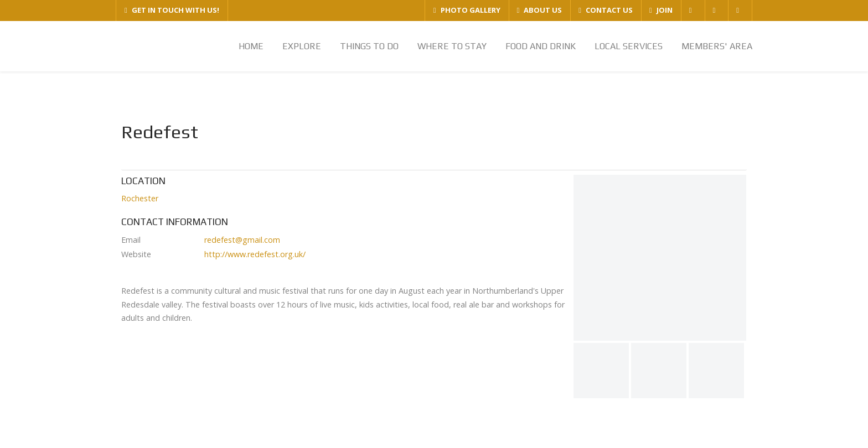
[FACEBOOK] (693, 11)
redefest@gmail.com (242, 240)
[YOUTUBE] (740, 11)
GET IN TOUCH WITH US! (172, 10)
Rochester (140, 198)
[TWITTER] (717, 11)
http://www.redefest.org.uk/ (255, 254)
